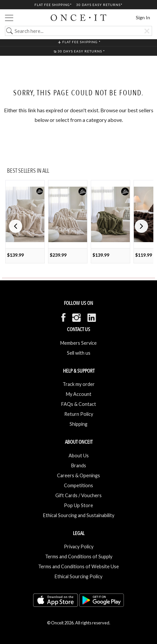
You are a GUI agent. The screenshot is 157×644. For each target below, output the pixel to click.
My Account (79, 394)
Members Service (78, 343)
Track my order (79, 384)
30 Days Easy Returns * (79, 51)
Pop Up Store (78, 505)
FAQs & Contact (79, 404)
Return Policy (79, 414)
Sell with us (79, 353)
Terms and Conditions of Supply (79, 556)
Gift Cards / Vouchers (78, 495)
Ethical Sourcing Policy (78, 576)
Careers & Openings (78, 475)
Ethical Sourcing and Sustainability (79, 515)
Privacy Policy (79, 547)
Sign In (143, 17)
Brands (79, 465)
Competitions (78, 485)
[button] (141, 226)
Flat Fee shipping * (79, 42)
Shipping (78, 424)
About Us (79, 456)
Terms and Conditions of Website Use (78, 566)
